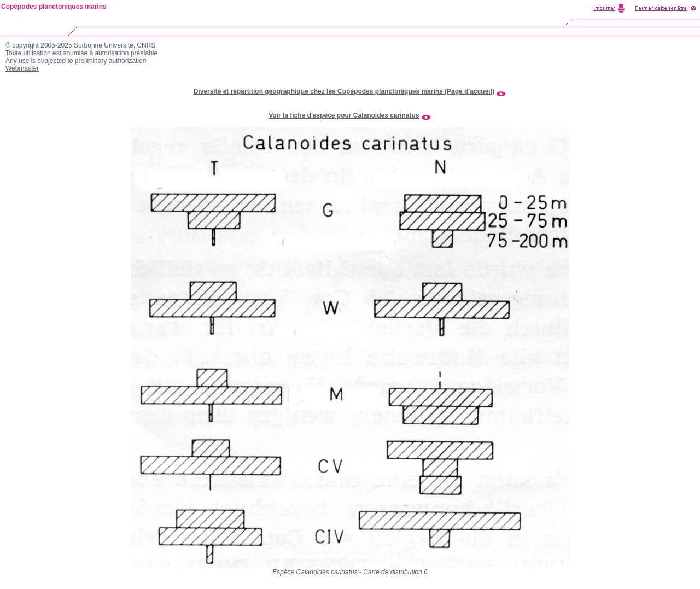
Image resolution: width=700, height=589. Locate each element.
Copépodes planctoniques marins (54, 7)
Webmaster (22, 68)
